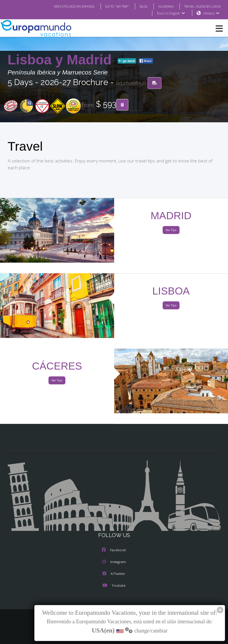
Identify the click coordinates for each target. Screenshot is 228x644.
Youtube (114, 586)
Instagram (114, 562)
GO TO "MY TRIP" (109, 6)
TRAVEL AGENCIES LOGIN (200, 6)
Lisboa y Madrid (62, 60)
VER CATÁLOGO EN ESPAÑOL (62, 6)
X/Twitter (114, 574)
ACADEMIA (161, 6)
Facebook (114, 550)
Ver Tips (171, 230)
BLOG (138, 6)
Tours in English (170, 13)
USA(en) (211, 13)
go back (127, 61)
